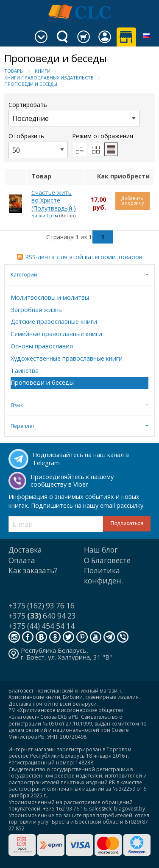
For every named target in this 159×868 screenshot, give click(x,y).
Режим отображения (103, 136)
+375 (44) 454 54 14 (42, 626)
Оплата (22, 560)
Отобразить (38, 145)
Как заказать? (33, 571)
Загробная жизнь (36, 310)
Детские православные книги (54, 322)
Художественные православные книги (67, 358)
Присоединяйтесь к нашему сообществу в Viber (72, 481)
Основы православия (42, 346)
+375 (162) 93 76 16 (42, 606)
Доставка (25, 550)
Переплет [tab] (22, 426)
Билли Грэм (45, 215)
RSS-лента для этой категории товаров (84, 257)
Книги (43, 71)
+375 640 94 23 (42, 616)
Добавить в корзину (132, 200)
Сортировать (74, 114)
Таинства (25, 371)
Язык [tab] (17, 405)
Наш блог (101, 550)
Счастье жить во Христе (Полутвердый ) (54, 200)
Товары (14, 71)
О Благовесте (107, 560)
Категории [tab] (24, 275)
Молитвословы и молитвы (50, 297)
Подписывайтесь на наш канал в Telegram (81, 459)
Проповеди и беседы (31, 84)
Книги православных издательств (49, 78)
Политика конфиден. (103, 576)
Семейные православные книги (56, 334)
